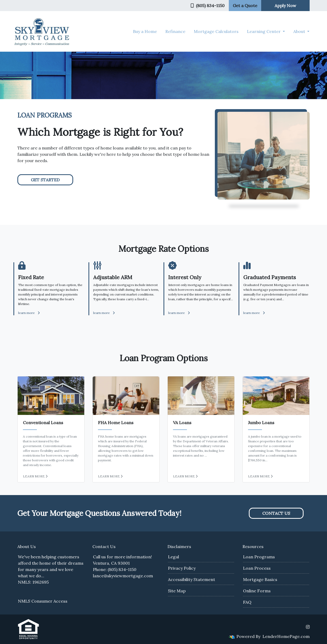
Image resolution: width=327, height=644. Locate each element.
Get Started (45, 180)
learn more (29, 313)
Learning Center (264, 31)
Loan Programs (259, 557)
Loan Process (257, 568)
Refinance (175, 31)
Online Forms (257, 591)
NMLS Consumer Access (43, 601)
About (300, 31)
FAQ (247, 602)
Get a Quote (245, 6)
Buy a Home (145, 31)
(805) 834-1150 (208, 6)
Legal (174, 557)
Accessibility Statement (192, 579)
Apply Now (285, 6)
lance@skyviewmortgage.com (123, 576)
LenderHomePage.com (286, 636)
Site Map (177, 591)
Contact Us (276, 513)
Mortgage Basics (260, 579)
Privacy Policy (182, 568)
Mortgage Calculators (216, 31)
